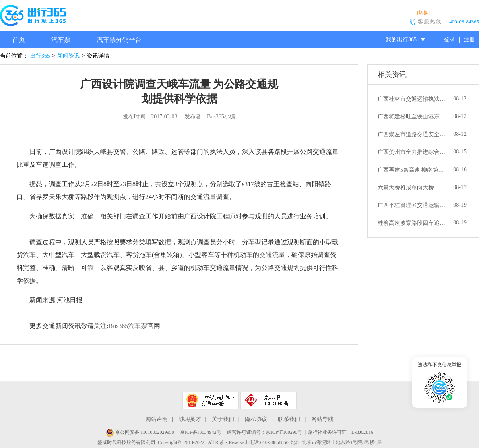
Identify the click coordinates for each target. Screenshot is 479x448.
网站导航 (322, 419)
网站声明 (157, 419)
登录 (450, 40)
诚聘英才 (190, 419)
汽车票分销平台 (119, 40)
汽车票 (61, 40)
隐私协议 (256, 419)
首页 (19, 40)
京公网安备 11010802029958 (140, 432)
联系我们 (289, 419)
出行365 (40, 56)
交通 (266, 255)
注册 (469, 40)
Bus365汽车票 (128, 326)
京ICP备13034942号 (201, 432)
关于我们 (223, 419)
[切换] (423, 13)
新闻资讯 (68, 56)
